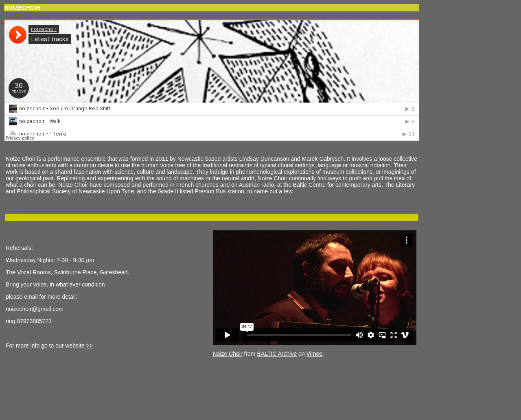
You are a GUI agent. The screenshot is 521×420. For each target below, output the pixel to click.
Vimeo (314, 354)
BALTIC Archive (277, 354)
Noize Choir (228, 354)
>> (90, 346)
